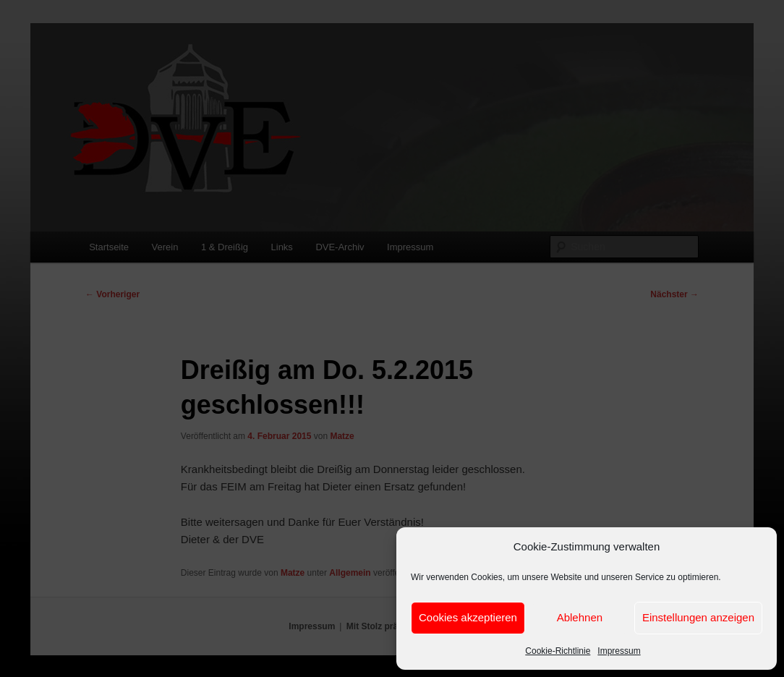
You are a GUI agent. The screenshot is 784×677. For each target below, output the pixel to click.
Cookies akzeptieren (468, 617)
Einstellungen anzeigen (698, 617)
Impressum (619, 651)
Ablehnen (580, 617)
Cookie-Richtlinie (558, 651)
